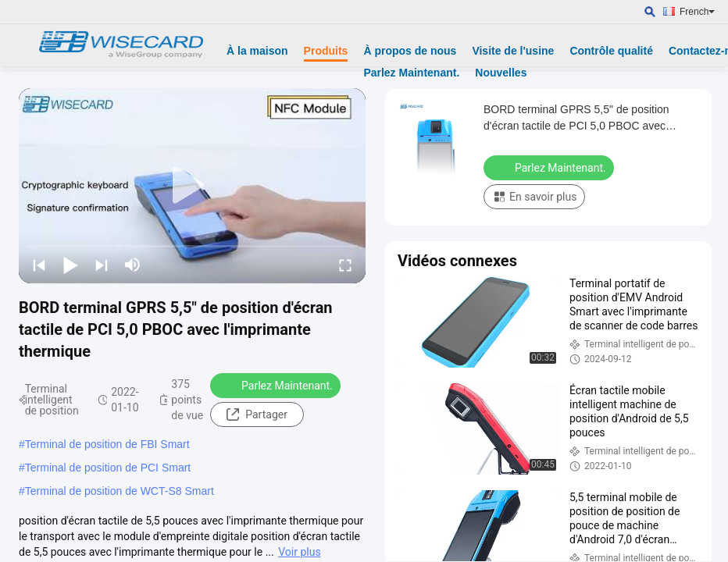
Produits (326, 51)
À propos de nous (410, 51)
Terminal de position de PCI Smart (108, 468)
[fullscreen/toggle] (345, 265)
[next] (102, 265)
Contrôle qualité (611, 51)
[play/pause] (70, 265)
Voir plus (299, 552)
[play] (192, 186)
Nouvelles (501, 73)
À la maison (257, 51)
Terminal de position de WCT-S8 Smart (120, 491)
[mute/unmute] (133, 265)
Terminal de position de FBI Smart (107, 444)
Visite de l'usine (513, 51)
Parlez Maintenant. (411, 73)
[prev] (39, 265)
